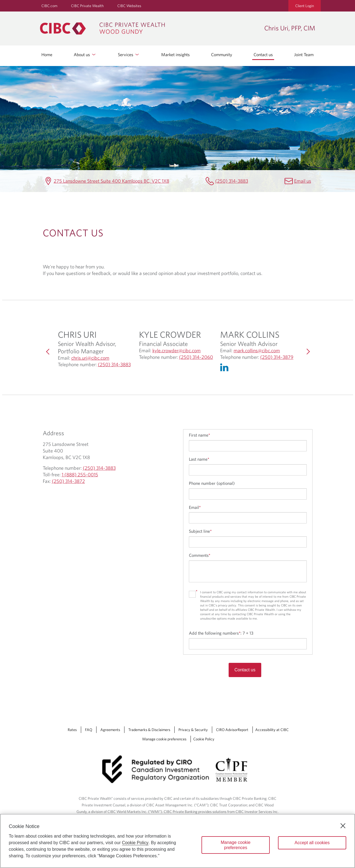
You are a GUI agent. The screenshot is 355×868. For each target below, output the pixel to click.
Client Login (305, 6)
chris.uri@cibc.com (90, 358)
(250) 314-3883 (114, 365)
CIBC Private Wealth (87, 6)
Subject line (200, 531)
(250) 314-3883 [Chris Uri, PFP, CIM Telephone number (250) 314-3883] (232, 181)
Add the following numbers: (221, 633)
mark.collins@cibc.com (257, 351)
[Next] (307, 352)
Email (195, 507)
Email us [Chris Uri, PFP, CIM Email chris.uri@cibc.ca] (303, 181)
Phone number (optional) (212, 483)
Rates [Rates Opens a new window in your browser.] (72, 730)
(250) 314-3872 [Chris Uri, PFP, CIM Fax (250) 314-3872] (68, 481)
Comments (200, 555)
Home (47, 55)
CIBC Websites (129, 6)
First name (199, 435)
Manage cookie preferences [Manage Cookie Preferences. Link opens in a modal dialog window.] (164, 739)
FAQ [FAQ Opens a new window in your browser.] (89, 730)
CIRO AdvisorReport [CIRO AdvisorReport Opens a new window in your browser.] (232, 730)
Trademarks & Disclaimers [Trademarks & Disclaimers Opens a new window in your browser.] (149, 730)
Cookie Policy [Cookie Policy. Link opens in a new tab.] (204, 739)
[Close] (343, 826)
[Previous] (48, 352)
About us (85, 55)
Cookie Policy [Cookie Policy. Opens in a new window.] (135, 843)
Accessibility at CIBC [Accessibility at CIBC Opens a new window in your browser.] (272, 730)
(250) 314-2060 (196, 357)
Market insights (175, 55)
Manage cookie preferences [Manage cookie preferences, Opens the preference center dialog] (236, 845)
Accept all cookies (312, 843)
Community (222, 55)
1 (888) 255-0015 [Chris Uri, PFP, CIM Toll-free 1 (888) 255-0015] (80, 475)
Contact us (263, 55)
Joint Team (304, 55)
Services (129, 55)
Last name (199, 459)
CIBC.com (49, 6)
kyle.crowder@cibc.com (177, 351)
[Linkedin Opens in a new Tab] (226, 369)
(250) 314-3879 (277, 357)
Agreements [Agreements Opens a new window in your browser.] (110, 730)
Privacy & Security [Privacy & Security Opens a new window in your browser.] (193, 730)
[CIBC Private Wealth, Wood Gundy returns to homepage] (149, 28)
